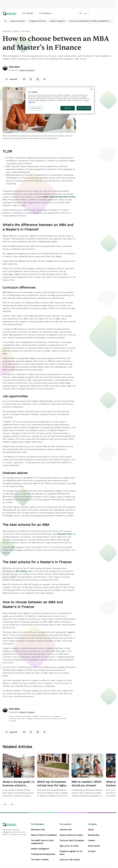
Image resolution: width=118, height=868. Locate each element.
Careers (91, 840)
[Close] (91, 89)
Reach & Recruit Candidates (44, 835)
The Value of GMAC (40, 860)
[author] (5, 68)
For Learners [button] (29, 13)
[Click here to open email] (24, 79)
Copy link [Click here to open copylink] (11, 79)
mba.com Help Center (70, 860)
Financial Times (64, 534)
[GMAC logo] (10, 13)
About (91, 830)
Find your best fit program (72, 840)
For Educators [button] (46, 13)
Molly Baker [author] (14, 67)
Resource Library (18, 21)
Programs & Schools (37, 21)
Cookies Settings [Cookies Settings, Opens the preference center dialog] (35, 108)
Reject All (68, 108)
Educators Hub (38, 830)
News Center (94, 846)
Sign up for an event (69, 846)
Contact (92, 851)
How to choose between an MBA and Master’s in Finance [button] (91, 21)
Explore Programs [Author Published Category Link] (27, 712)
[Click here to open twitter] (45, 79)
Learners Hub (66, 830)
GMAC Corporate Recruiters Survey (59, 197)
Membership (94, 835)
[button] (6, 21)
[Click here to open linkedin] (38, 79)
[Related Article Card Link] (19, 775)
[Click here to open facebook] (31, 79)
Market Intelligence (40, 849)
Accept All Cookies (84, 108)
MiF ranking (21, 571)
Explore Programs (58, 21)
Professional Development (43, 854)
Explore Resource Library (71, 835)
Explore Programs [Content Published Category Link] (27, 70)
